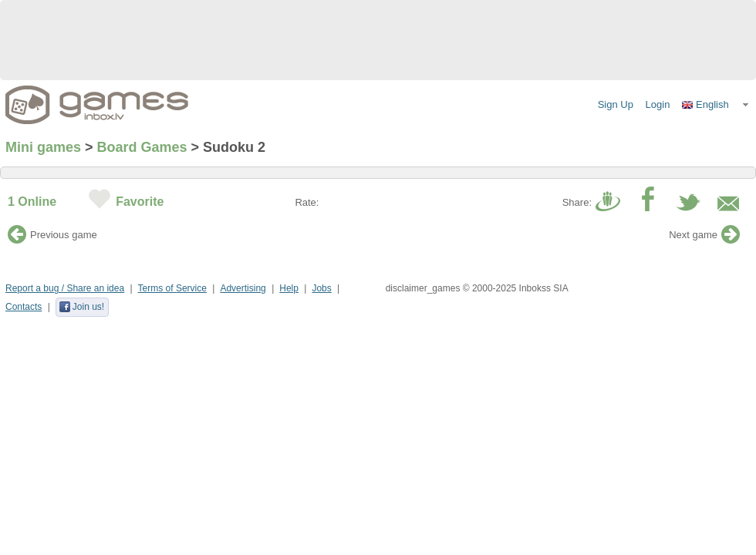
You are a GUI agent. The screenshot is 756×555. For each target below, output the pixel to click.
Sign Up (616, 104)
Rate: (307, 202)
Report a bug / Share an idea (65, 288)
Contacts (24, 307)
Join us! (81, 307)
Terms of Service (172, 288)
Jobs (321, 288)
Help (289, 288)
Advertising (243, 288)
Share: (577, 202)
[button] (716, 105)
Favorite (140, 202)
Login (658, 104)
